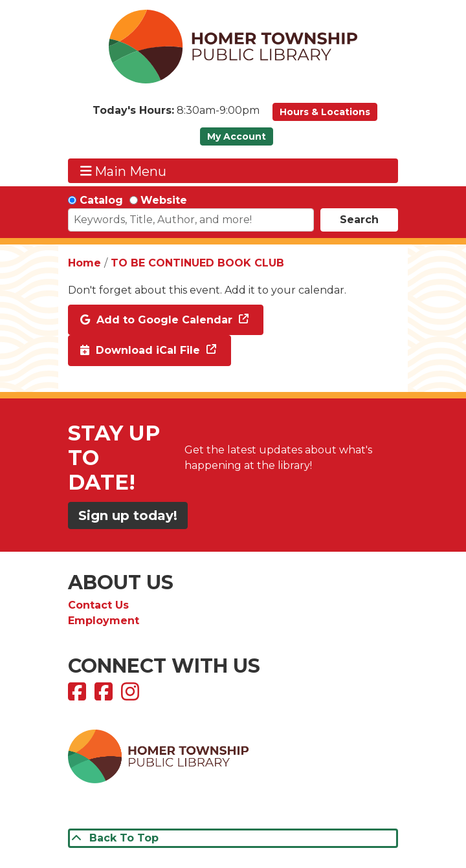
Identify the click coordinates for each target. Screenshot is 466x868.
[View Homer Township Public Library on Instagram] (132, 696)
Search (359, 220)
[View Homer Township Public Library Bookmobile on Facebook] (105, 696)
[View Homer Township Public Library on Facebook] (79, 696)
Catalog (101, 200)
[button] (176, 115)
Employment (104, 621)
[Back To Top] (233, 838)
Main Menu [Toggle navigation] (124, 171)
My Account (237, 136)
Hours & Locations (325, 112)
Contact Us (98, 605)
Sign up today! (128, 515)
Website (164, 200)
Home (84, 263)
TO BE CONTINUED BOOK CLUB (197, 263)
